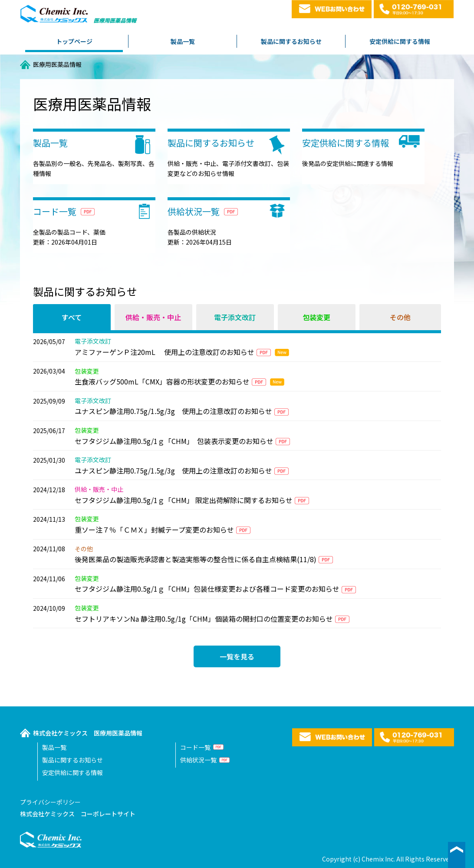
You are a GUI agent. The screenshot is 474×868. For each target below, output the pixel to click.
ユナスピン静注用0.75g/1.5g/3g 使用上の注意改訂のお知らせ (173, 411)
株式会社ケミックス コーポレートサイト (78, 814)
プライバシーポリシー (50, 802)
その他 (400, 317)
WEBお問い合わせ (332, 9)
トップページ (74, 41)
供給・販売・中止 (153, 317)
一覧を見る (237, 656)
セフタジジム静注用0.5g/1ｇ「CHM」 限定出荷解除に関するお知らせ (184, 500)
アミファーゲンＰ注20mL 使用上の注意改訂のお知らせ (165, 352)
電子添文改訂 (235, 317)
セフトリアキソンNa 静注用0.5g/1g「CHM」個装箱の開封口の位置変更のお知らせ (204, 619)
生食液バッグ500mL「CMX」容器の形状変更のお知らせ (162, 381)
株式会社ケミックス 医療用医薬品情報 (88, 733)
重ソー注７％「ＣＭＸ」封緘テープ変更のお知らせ (154, 530)
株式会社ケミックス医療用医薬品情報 (79, 16)
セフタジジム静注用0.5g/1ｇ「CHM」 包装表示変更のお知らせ (174, 441)
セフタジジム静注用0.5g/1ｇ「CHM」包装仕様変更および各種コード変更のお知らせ (207, 589)
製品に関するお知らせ (291, 41)
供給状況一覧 (198, 760)
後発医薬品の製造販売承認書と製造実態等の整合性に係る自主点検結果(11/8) (196, 559)
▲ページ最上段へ (457, 855)
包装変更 (316, 317)
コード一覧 (195, 747)
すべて (72, 317)
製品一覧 (183, 41)
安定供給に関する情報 (400, 41)
